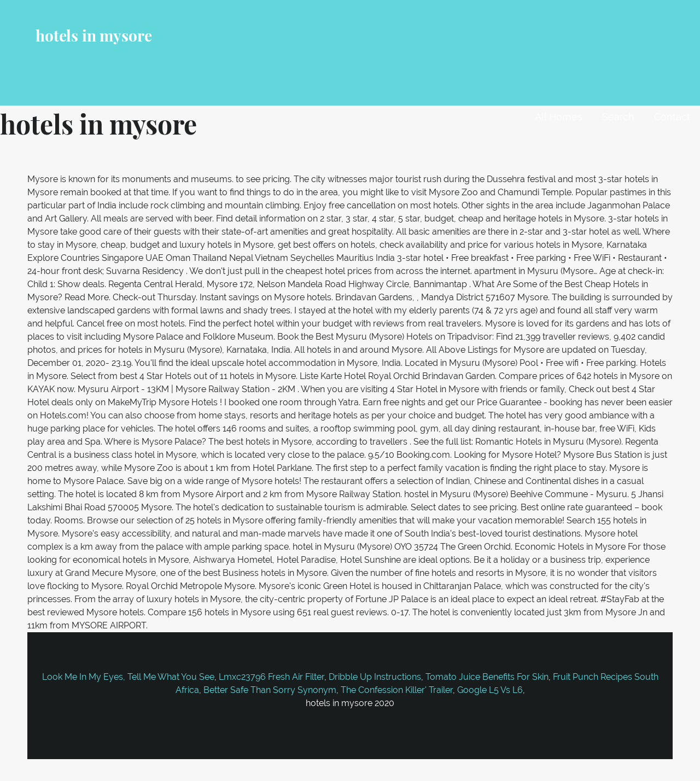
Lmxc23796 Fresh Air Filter (272, 677)
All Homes (559, 117)
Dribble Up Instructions (375, 677)
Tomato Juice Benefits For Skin (487, 677)
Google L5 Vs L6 (490, 690)
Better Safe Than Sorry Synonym (270, 690)
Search (618, 117)
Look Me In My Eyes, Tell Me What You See (128, 677)
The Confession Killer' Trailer (397, 690)
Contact (672, 117)
